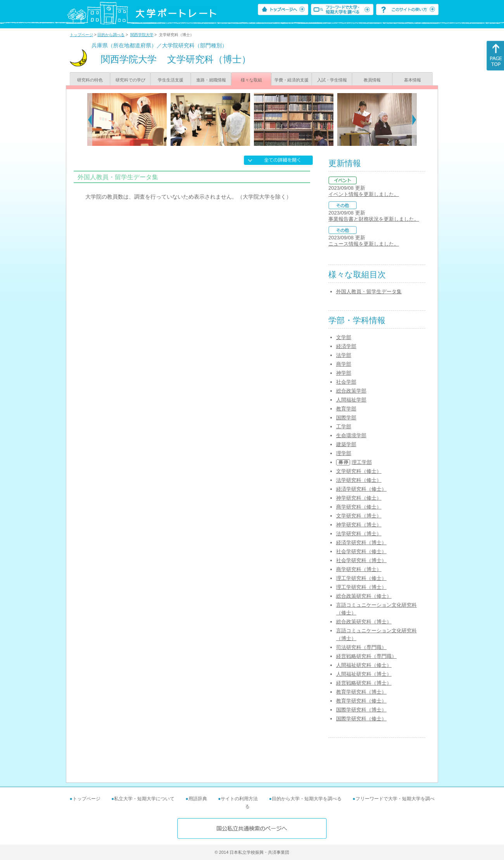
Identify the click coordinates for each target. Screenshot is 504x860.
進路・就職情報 (211, 80)
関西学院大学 (142, 35)
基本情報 (413, 80)
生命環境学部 (351, 435)
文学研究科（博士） (359, 516)
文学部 (344, 337)
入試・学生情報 (332, 80)
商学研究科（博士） (359, 569)
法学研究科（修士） (359, 480)
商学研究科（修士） (359, 507)
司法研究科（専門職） (361, 647)
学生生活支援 (171, 80)
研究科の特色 (90, 80)
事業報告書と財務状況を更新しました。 (374, 219)
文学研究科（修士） (359, 471)
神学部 (344, 373)
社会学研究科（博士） (361, 560)
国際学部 (346, 418)
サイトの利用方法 (239, 799)
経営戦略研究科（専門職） (366, 656)
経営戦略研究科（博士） (364, 683)
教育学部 (346, 409)
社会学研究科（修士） (361, 551)
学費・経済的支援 (292, 80)
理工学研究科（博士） (361, 587)
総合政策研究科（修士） (364, 596)
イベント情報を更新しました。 (364, 194)
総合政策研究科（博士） (364, 622)
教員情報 (372, 80)
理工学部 (362, 462)
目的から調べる (111, 35)
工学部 (344, 427)
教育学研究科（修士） (361, 701)
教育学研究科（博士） (361, 692)
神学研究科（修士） (359, 498)
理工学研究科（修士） (361, 578)
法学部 (344, 355)
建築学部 (346, 444)
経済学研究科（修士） (361, 489)
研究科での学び (130, 80)
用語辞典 (198, 799)
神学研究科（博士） (359, 525)
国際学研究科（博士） (361, 710)
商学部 (344, 364)
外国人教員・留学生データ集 (369, 292)
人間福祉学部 (351, 400)
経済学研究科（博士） (361, 542)
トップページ (81, 35)
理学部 (344, 453)
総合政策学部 (351, 391)
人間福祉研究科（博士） (364, 674)
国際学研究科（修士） (361, 719)
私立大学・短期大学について (144, 799)
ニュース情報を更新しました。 (364, 244)
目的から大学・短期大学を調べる (307, 799)
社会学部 (346, 382)
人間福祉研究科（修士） (364, 665)
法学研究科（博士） (359, 534)
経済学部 (346, 346)
